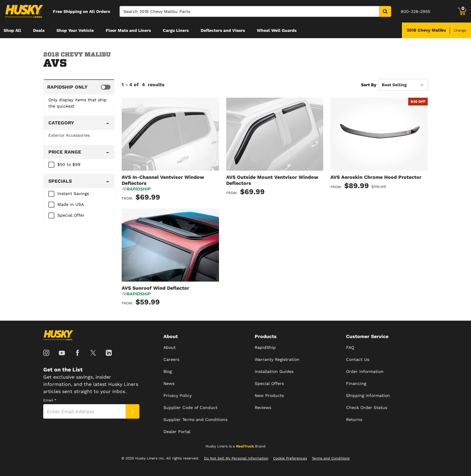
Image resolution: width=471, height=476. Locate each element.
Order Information (365, 371)
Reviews (263, 407)
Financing (356, 383)
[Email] (84, 411)
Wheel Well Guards (277, 30)
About (170, 347)
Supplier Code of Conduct (190, 407)
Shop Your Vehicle (75, 30)
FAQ (350, 347)
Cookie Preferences (290, 458)
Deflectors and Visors (223, 30)
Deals (39, 30)
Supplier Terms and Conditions (195, 420)
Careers (171, 359)
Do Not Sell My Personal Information (236, 458)
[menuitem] (12, 30)
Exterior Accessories (69, 135)
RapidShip (265, 347)
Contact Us (358, 359)
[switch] (79, 87)
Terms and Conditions (331, 458)
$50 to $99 (69, 164)
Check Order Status (367, 407)
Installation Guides (274, 371)
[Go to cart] (462, 11)
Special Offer (71, 215)
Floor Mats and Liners (128, 30)
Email (50, 400)
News (169, 383)
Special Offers (269, 383)
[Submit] (132, 411)
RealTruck (245, 446)
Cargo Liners (176, 30)
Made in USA (71, 204)
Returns (354, 420)
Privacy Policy (178, 395)
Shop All (12, 30)
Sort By (369, 85)
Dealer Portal (177, 432)
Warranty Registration (277, 359)
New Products (269, 395)
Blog (168, 371)
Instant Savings (73, 194)
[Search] (249, 11)
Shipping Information (368, 395)
